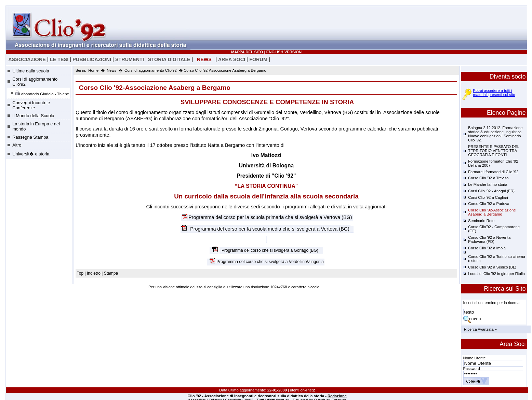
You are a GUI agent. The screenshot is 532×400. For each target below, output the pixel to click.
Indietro (94, 273)
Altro (17, 145)
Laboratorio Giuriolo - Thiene (42, 93)
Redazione (337, 396)
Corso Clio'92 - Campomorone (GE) (494, 229)
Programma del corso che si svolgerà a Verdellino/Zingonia (270, 262)
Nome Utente (475, 358)
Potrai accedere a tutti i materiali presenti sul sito (494, 93)
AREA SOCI (232, 59)
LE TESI (59, 59)
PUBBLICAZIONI (92, 59)
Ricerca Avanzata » (480, 329)
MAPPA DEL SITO (247, 52)
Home (93, 70)
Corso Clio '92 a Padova (489, 204)
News (111, 70)
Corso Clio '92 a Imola (487, 248)
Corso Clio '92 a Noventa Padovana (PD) (489, 239)
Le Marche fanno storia (488, 184)
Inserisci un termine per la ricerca (491, 303)
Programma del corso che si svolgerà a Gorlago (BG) (270, 251)
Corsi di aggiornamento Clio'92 (35, 82)
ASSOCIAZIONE (27, 59)
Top (81, 273)
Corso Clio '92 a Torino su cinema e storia (497, 259)
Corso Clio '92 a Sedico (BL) (492, 267)
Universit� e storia (31, 154)
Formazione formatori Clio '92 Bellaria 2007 (493, 163)
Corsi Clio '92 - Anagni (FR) (491, 191)
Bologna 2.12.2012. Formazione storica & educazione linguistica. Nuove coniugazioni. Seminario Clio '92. (495, 134)
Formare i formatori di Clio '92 (493, 172)
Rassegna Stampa (30, 137)
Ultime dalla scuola (31, 71)
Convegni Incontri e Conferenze (31, 105)
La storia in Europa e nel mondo (36, 126)
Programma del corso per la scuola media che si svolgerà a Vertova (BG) (269, 229)
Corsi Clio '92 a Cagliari (488, 197)
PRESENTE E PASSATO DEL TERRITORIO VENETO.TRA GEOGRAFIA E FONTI (494, 151)
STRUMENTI (130, 59)
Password (472, 369)
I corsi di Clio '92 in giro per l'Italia (496, 274)
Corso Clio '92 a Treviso (488, 178)
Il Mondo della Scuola (33, 116)
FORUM (258, 59)
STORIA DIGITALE (169, 59)
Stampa (111, 273)
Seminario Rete (481, 221)
